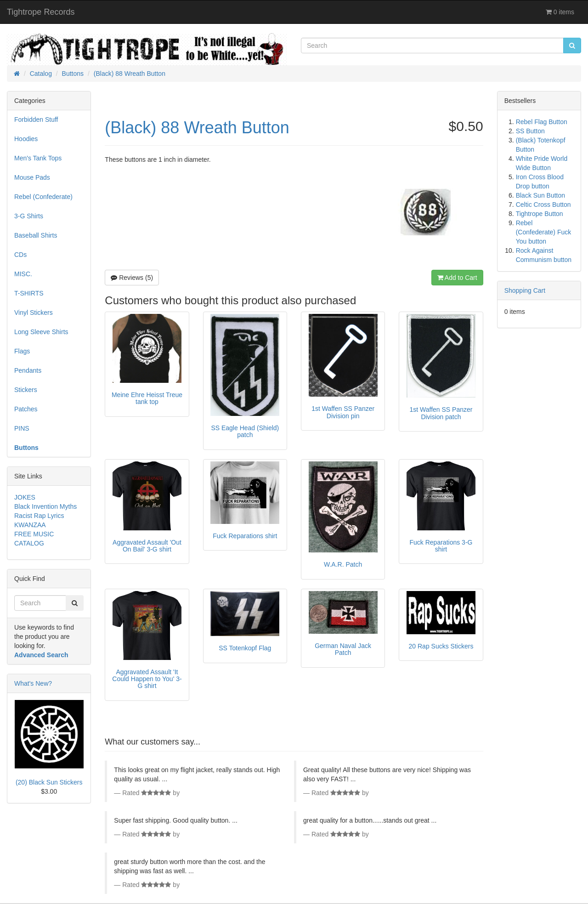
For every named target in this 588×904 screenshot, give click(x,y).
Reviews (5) (132, 278)
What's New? (33, 683)
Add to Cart (457, 278)
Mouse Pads (32, 177)
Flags (22, 351)
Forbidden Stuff (36, 119)
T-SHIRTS (29, 293)
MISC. (23, 274)
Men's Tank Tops (38, 158)
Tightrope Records (41, 12)
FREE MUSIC (34, 534)
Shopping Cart (525, 290)
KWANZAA (30, 525)
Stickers (26, 390)
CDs (20, 255)
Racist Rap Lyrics (39, 516)
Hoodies (26, 139)
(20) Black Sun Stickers (49, 782)
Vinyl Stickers (34, 313)
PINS (22, 428)
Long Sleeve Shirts (41, 332)
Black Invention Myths (45, 506)
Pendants (28, 370)
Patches (26, 409)
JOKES (25, 497)
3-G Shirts (29, 216)
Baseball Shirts (36, 235)
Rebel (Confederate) (43, 197)
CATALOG (29, 543)
